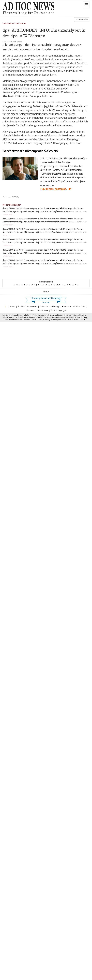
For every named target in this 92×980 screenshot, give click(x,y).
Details (70, 320)
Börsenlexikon (46, 282)
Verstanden (78, 320)
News (13, 306)
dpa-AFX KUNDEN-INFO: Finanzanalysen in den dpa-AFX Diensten (31, 208)
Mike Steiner (43, 311)
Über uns (30, 311)
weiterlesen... (9, 214)
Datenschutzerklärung (49, 306)
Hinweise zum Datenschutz (73, 306)
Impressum (32, 306)
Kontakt (21, 306)
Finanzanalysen (20, 24)
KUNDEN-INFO (8, 24)
